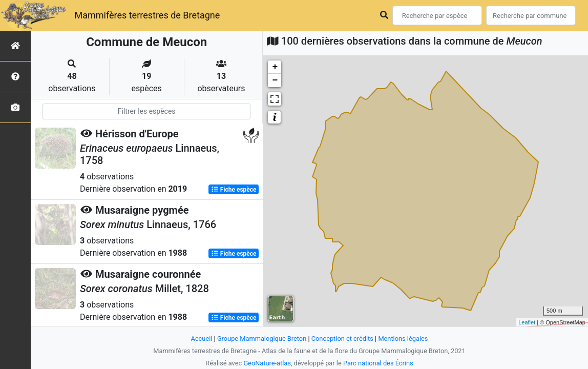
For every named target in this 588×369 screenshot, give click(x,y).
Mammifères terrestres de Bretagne (147, 15)
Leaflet (527, 322)
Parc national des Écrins (378, 363)
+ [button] (275, 67)
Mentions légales (403, 339)
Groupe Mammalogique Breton (262, 339)
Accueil (202, 339)
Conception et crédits (342, 339)
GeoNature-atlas (267, 363)
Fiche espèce (234, 190)
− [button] (275, 80)
